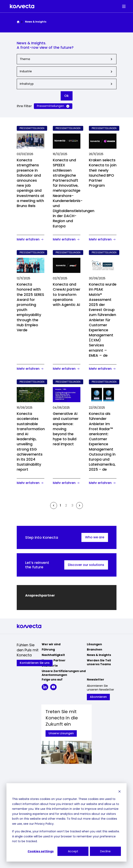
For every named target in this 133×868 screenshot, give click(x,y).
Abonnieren (98, 697)
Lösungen (94, 644)
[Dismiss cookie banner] (119, 791)
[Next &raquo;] (80, 505)
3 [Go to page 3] (72, 505)
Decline (105, 851)
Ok (66, 96)
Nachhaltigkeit (53, 655)
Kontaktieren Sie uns (35, 663)
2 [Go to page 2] (66, 505)
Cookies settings (41, 851)
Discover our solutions (86, 565)
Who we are (95, 537)
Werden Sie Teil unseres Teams (99, 662)
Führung (48, 649)
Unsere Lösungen (61, 733)
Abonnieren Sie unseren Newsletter (100, 688)
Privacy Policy (44, 824)
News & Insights (99, 655)
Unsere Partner (54, 660)
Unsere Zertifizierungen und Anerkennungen (64, 673)
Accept (73, 851)
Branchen (95, 649)
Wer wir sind (51, 644)
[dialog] (66, 822)
